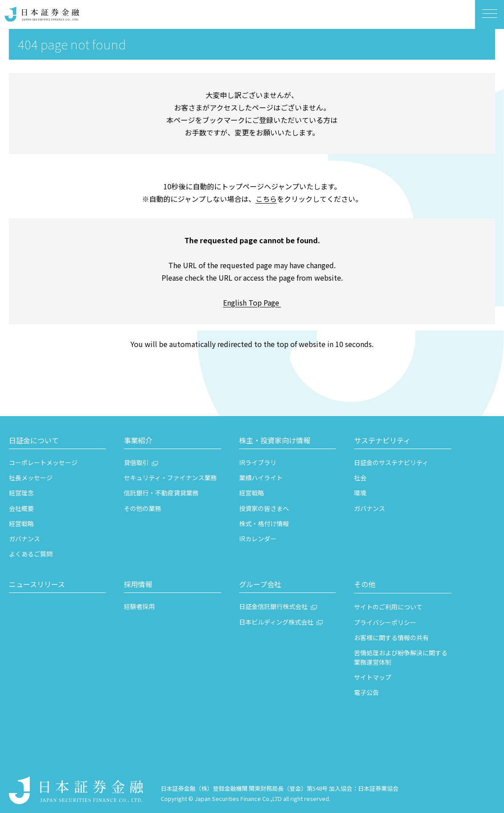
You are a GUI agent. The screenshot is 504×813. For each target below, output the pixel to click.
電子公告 (366, 692)
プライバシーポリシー (385, 622)
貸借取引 (136, 462)
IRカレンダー (258, 539)
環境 (360, 493)
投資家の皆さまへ (264, 508)
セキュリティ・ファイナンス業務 (170, 478)
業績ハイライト (261, 478)
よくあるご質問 (31, 554)
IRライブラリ (258, 462)
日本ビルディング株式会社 (276, 622)
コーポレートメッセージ (43, 462)
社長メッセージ (31, 478)
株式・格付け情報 (264, 523)
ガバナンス (24, 539)
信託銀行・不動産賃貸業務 (161, 493)
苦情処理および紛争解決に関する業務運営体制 (401, 657)
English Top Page (252, 302)
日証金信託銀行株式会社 (273, 606)
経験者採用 (139, 606)
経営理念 (21, 493)
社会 (360, 478)
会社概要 (21, 508)
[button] (57, 441)
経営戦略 (21, 523)
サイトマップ (373, 677)
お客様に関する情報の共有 (391, 637)
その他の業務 (142, 508)
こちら (266, 199)
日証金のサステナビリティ (391, 462)
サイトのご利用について (388, 607)
